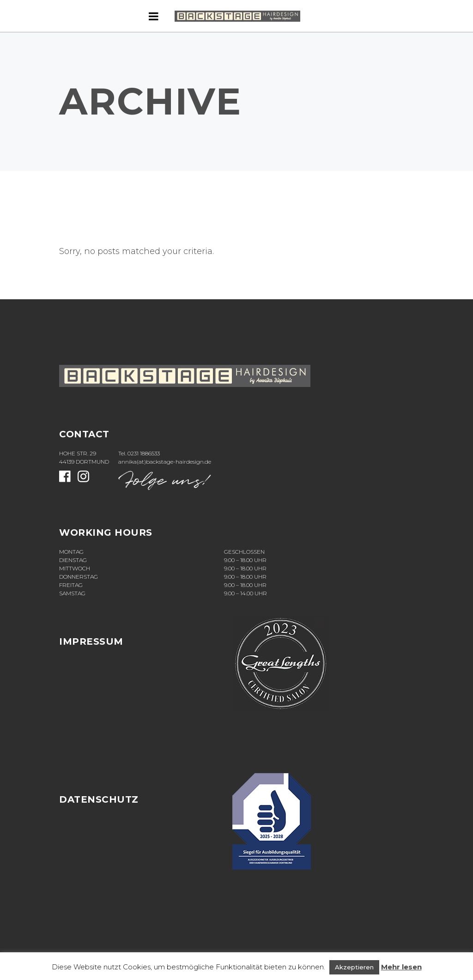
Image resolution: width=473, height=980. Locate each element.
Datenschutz (99, 799)
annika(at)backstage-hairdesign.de (165, 462)
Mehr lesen (401, 967)
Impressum (91, 641)
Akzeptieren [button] (354, 967)
